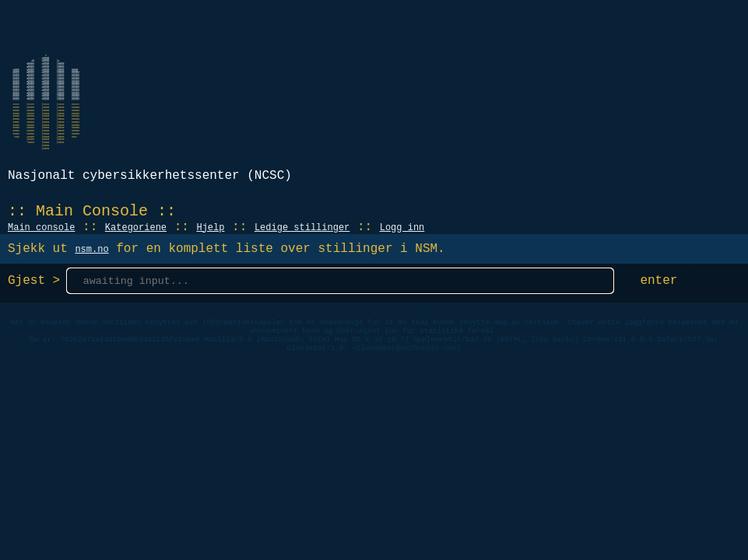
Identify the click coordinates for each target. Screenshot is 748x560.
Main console (41, 228)
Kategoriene (136, 228)
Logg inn (402, 228)
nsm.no (91, 250)
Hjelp (210, 228)
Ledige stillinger (302, 228)
